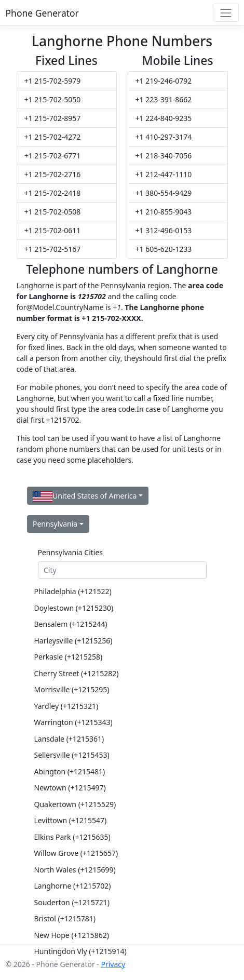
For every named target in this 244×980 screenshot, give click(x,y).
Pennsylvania (55, 524)
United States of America (85, 496)
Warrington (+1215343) (73, 722)
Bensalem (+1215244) (71, 624)
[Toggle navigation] (226, 13)
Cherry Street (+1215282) (77, 673)
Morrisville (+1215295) (72, 689)
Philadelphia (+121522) (73, 591)
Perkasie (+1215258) (69, 657)
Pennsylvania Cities (71, 552)
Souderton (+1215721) (72, 902)
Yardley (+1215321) (66, 706)
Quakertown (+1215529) (75, 804)
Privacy (113, 964)
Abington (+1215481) (70, 771)
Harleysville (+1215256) (73, 641)
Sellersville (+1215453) (72, 755)
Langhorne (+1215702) (73, 886)
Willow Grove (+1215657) (76, 853)
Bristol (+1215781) (65, 918)
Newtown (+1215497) (70, 788)
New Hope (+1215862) (72, 935)
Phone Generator (42, 13)
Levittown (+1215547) (71, 820)
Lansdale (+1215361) (69, 739)
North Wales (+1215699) (75, 870)
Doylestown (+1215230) (74, 608)
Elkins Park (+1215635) (72, 837)
